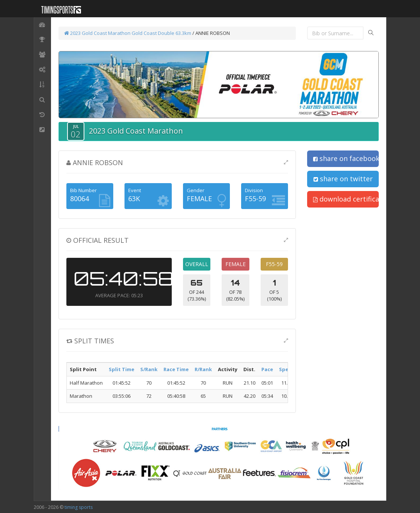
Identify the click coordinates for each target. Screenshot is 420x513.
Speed (287, 369)
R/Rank (203, 369)
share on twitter (343, 179)
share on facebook (346, 158)
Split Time (121, 369)
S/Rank (149, 369)
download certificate (346, 199)
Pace (267, 369)
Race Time (176, 369)
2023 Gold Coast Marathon (97, 33)
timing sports (79, 507)
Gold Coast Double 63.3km (161, 33)
